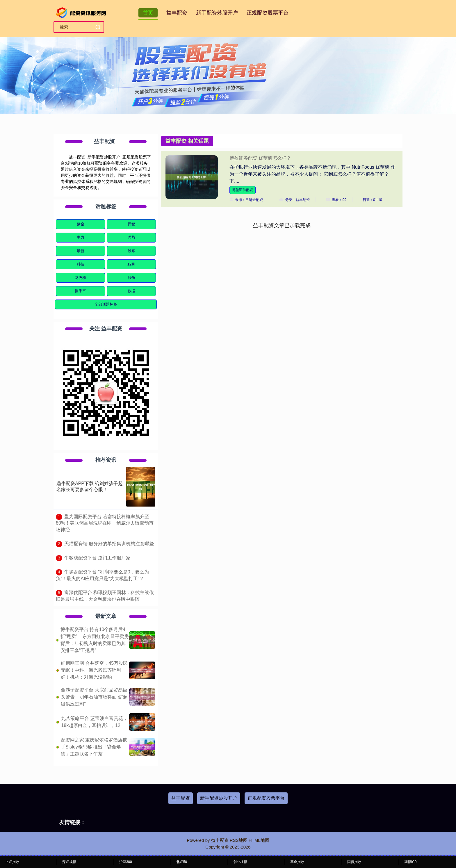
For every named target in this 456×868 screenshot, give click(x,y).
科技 (81, 264)
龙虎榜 (80, 278)
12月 (131, 264)
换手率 (80, 291)
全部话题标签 (106, 304)
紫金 (81, 224)
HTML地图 (259, 840)
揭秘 (131, 224)
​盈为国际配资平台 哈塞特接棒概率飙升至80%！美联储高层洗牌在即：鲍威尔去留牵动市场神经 (105, 523)
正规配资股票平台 (268, 13)
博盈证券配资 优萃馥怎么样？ (260, 158)
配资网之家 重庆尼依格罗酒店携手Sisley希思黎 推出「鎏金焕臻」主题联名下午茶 (94, 747)
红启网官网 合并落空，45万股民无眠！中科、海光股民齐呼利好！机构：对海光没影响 (94, 670)
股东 (131, 251)
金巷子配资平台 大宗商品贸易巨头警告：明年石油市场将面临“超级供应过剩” (94, 697)
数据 (131, 291)
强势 (131, 237)
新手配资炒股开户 (217, 13)
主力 (81, 237)
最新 (81, 251)
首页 (148, 13)
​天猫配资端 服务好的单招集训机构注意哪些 (109, 544)
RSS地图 (239, 840)
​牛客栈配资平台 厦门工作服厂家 (97, 558)
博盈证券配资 (243, 190)
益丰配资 (177, 13)
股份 (131, 278)
